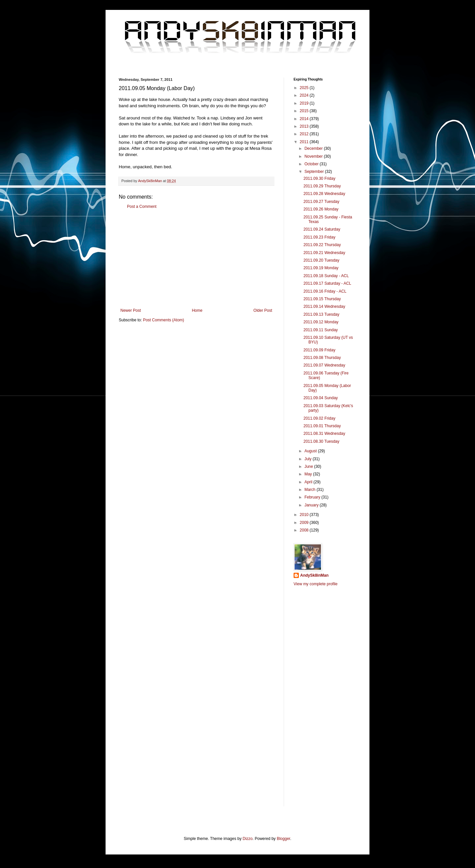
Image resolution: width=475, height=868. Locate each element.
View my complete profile (316, 584)
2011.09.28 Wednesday (324, 194)
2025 (305, 88)
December (314, 148)
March (311, 490)
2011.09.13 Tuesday (321, 314)
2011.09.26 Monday (321, 209)
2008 (305, 530)
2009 (305, 523)
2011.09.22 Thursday (322, 245)
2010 (305, 515)
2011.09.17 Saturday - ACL (327, 283)
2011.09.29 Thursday (322, 186)
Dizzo (248, 839)
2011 (305, 142)
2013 (305, 126)
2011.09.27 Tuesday (321, 202)
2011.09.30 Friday (319, 178)
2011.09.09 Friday (319, 350)
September (315, 172)
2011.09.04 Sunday (321, 398)
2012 (305, 134)
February (313, 497)
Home (197, 310)
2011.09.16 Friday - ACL (325, 291)
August (311, 451)
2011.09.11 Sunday (321, 330)
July (309, 459)
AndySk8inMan (314, 575)
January (312, 505)
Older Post (263, 310)
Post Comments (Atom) (163, 320)
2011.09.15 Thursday (322, 299)
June (309, 466)
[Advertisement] (196, 259)
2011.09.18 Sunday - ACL (326, 276)
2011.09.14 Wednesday (324, 306)
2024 (305, 95)
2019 (305, 103)
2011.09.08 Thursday (322, 358)
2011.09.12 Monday (321, 322)
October (312, 164)
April (309, 482)
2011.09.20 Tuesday (321, 260)
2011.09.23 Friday (319, 237)
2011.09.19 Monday (321, 268)
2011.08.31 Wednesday (324, 434)
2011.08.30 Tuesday (321, 441)
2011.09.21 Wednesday (324, 253)
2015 (305, 111)
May (309, 474)
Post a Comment (142, 207)
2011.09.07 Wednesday (324, 365)
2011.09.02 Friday (319, 418)
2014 (305, 119)
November (314, 156)
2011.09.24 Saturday (322, 229)
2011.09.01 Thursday (322, 426)
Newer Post (131, 310)
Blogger (284, 839)
